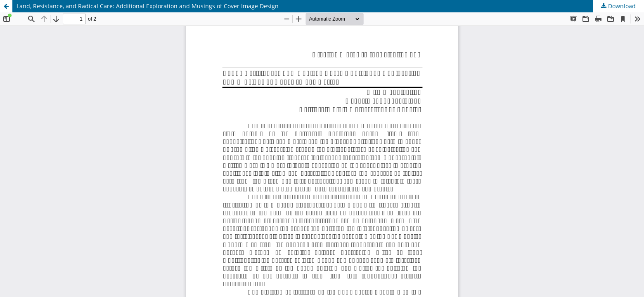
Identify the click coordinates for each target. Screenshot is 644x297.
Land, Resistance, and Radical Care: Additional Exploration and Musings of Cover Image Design (148, 6)
